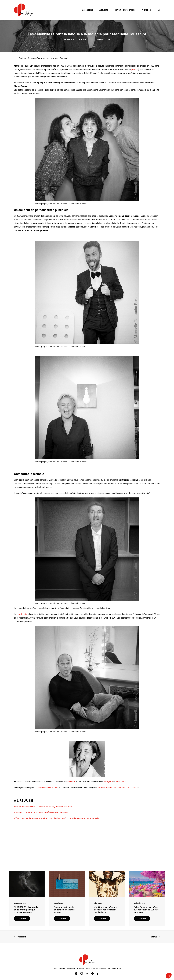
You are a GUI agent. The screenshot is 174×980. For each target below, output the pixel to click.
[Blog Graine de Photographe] (24, 10)
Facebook (120, 782)
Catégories (89, 10)
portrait (134, 69)
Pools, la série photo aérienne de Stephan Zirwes (64, 910)
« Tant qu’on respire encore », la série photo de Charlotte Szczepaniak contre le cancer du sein (56, 818)
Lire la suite (22, 919)
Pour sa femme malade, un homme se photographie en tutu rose (43, 806)
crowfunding (22, 614)
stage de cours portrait (48, 787)
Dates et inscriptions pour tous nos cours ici (117, 787)
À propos (147, 10)
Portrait (85, 40)
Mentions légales (92, 968)
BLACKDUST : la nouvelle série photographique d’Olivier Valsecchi (26, 910)
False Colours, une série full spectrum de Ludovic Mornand (146, 910)
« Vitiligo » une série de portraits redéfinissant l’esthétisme (41, 812)
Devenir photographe (126, 10)
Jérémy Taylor (103, 40)
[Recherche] (159, 10)
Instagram (108, 782)
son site (71, 782)
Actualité (105, 10)
